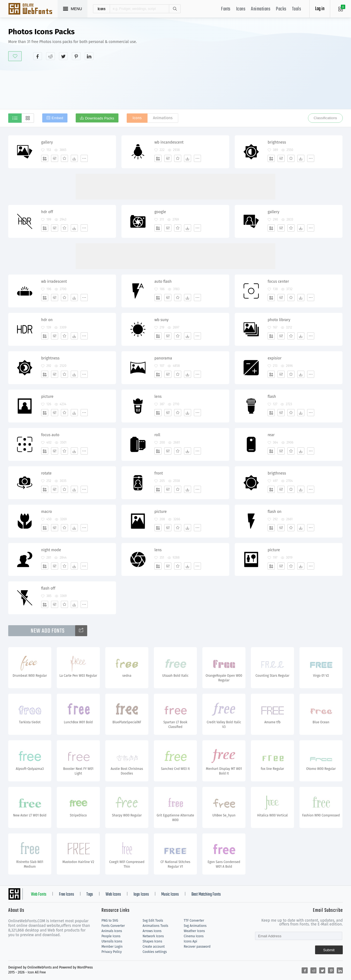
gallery (47, 142)
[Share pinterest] (76, 56)
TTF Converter (194, 921)
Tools (297, 9)
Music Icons (170, 895)
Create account (154, 947)
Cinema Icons (194, 936)
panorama (163, 358)
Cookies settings (155, 952)
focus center (278, 282)
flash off (48, 588)
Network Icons (153, 936)
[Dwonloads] (74, 158)
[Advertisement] (262, 70)
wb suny (162, 320)
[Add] (45, 158)
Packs (281, 9)
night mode (51, 550)
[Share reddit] (50, 56)
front (159, 473)
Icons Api (190, 941)
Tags (90, 895)
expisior (275, 358)
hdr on (47, 320)
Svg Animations (195, 926)
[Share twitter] (63, 56)
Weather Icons (194, 931)
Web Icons (113, 895)
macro (46, 512)
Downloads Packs (100, 118)
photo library (279, 320)
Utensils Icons (112, 941)
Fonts (226, 9)
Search (175, 9)
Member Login (112, 947)
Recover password (197, 947)
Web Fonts (39, 895)
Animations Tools (155, 926)
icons (102, 9)
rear (271, 435)
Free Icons (66, 895)
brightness (277, 142)
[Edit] (55, 158)
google (160, 212)
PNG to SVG (110, 921)
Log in (320, 9)
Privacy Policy (112, 952)
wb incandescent (169, 142)
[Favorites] (64, 158)
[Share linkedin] (89, 56)
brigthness (277, 473)
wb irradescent (54, 282)
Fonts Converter (113, 926)
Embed (57, 118)
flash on (275, 512)
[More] (84, 158)
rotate (46, 473)
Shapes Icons (152, 941)
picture (47, 397)
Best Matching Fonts (206, 895)
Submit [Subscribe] (329, 950)
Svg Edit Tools (153, 921)
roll (157, 435)
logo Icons (141, 895)
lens (158, 397)
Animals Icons (112, 931)
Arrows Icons (152, 931)
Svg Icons (33, 9)
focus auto (50, 435)
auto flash (163, 282)
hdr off (47, 212)
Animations (261, 9)
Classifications (325, 118)
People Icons (111, 936)
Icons (241, 9)
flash (272, 397)
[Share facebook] (38, 56)
